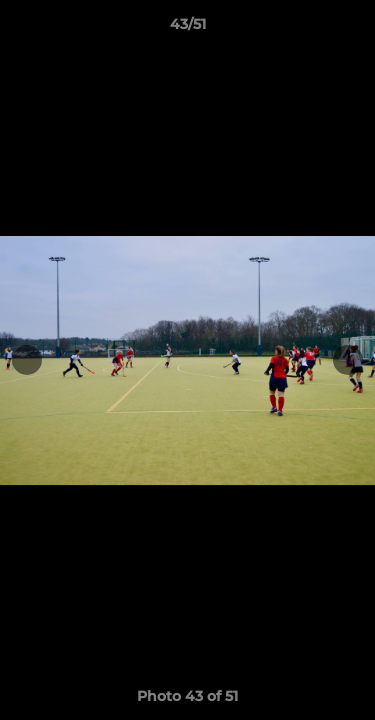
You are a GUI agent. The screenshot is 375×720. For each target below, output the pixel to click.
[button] (351, 29)
